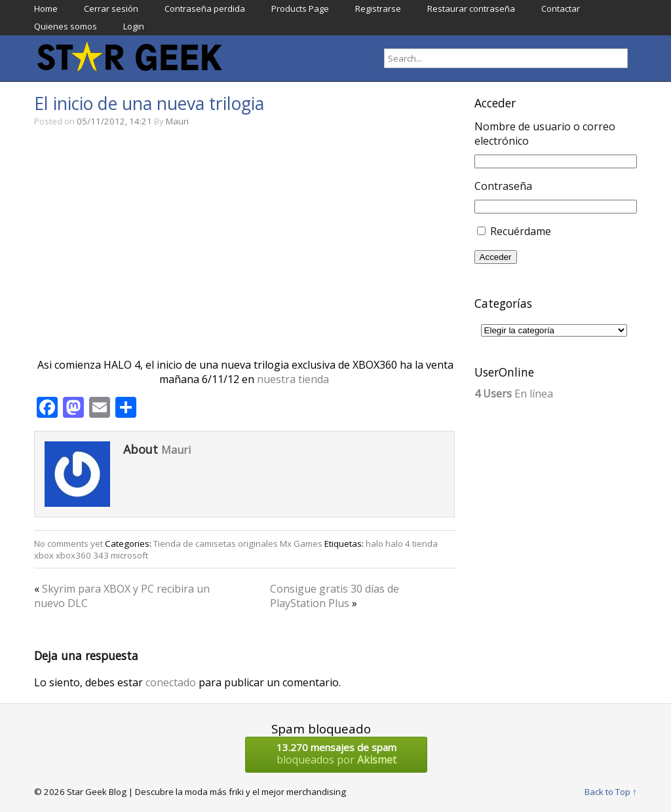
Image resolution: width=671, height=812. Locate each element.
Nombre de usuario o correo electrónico (545, 134)
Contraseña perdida (205, 9)
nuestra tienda (294, 379)
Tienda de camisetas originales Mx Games (238, 544)
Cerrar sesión (111, 9)
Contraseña (503, 186)
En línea (514, 394)
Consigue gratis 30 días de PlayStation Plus (335, 596)
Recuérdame (521, 231)
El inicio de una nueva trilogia (149, 103)
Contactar (561, 9)
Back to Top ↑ (611, 792)
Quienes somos (66, 26)
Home (46, 9)
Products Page (300, 9)
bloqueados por (336, 754)
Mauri (177, 121)
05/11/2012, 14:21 (114, 121)
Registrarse (378, 9)
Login (134, 26)
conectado (171, 682)
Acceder (496, 257)
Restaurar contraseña (471, 9)
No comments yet (68, 544)
